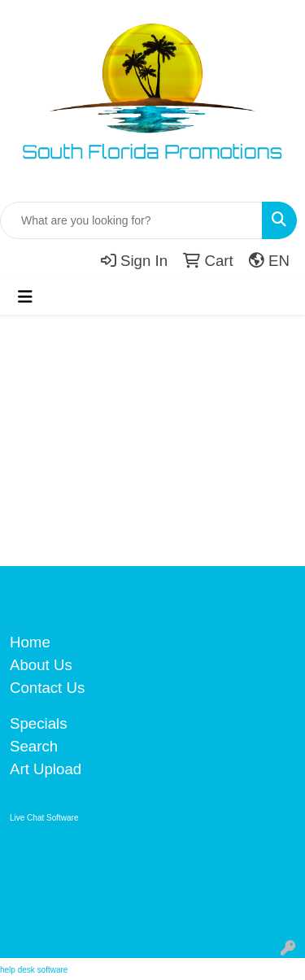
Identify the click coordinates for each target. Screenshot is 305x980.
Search (34, 746)
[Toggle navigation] (25, 297)
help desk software (34, 970)
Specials (39, 723)
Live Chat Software (44, 818)
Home (30, 642)
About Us (41, 665)
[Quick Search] (131, 220)
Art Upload (46, 769)
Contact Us (47, 688)
